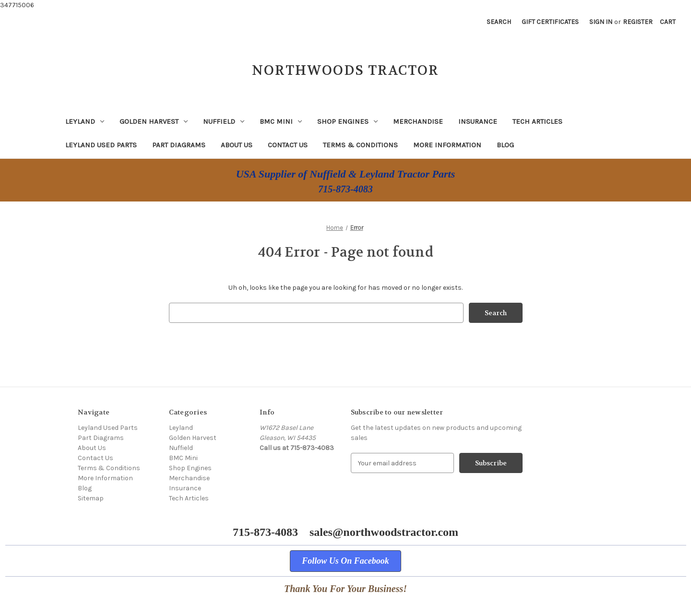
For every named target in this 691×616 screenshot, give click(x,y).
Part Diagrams (179, 145)
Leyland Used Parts (101, 145)
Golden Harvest (154, 121)
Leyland (85, 121)
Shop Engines (347, 121)
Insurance (478, 121)
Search (499, 22)
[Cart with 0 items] (668, 22)
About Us (237, 145)
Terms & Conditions (360, 145)
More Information (447, 145)
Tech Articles (537, 121)
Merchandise (418, 121)
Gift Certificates (550, 22)
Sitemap (91, 498)
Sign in (601, 22)
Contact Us (288, 145)
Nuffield (224, 121)
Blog (505, 145)
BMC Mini (281, 121)
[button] (345, 561)
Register (638, 22)
